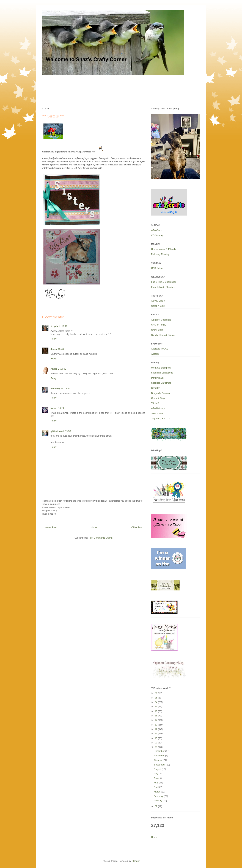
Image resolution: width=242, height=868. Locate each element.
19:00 (63, 369)
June (157, 778)
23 (156, 707)
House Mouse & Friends (163, 249)
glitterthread (57, 431)
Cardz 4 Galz (158, 306)
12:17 (64, 326)
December (160, 751)
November (160, 756)
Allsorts (155, 354)
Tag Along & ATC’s (161, 419)
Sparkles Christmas (161, 383)
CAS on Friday (159, 325)
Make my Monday (160, 254)
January (158, 801)
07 (156, 806)
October (158, 760)
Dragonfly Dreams (160, 393)
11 (156, 734)
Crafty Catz (157, 330)
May (156, 783)
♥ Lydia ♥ (56, 326)
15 (156, 716)
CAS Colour (157, 268)
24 (156, 702)
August (158, 769)
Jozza (54, 349)
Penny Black (158, 378)
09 (156, 743)
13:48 (61, 349)
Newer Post (51, 527)
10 (156, 738)
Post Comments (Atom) (101, 538)
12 (156, 729)
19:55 (68, 431)
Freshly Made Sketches (163, 287)
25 (156, 698)
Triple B (155, 403)
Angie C (55, 369)
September (160, 765)
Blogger (136, 861)
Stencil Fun (157, 413)
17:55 (67, 389)
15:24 (61, 408)
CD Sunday (157, 235)
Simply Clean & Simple (163, 335)
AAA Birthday (158, 408)
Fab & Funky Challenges (164, 282)
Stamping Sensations (162, 373)
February (159, 796)
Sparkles (156, 388)
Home (94, 527)
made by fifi (57, 389)
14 (156, 720)
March (158, 792)
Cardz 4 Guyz (158, 398)
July (156, 774)
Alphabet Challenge (161, 320)
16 (156, 711)
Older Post (137, 527)
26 (156, 693)
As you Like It (158, 301)
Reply (53, 339)
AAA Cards (157, 230)
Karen (54, 408)
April (157, 787)
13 (156, 725)
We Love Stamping (161, 368)
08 (156, 747)
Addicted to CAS (160, 349)
